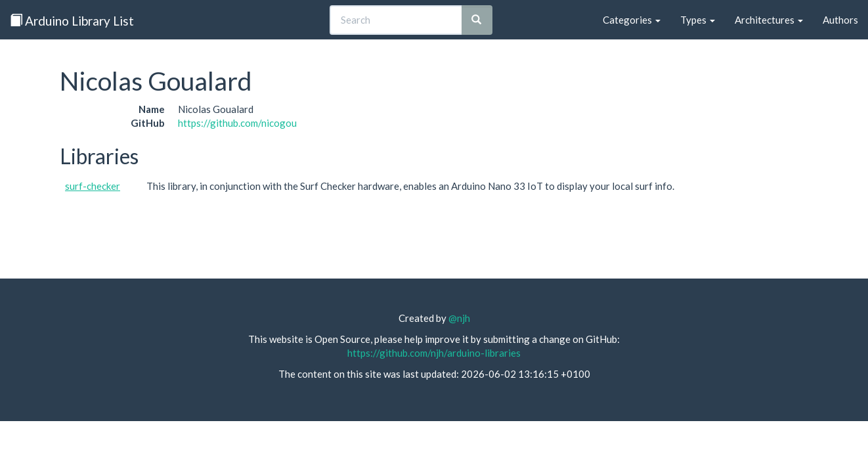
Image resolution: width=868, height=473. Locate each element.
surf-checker (93, 186)
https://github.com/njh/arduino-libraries (434, 353)
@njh (459, 318)
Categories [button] (632, 20)
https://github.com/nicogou (237, 123)
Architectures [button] (769, 20)
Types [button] (698, 20)
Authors (840, 20)
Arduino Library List (72, 21)
